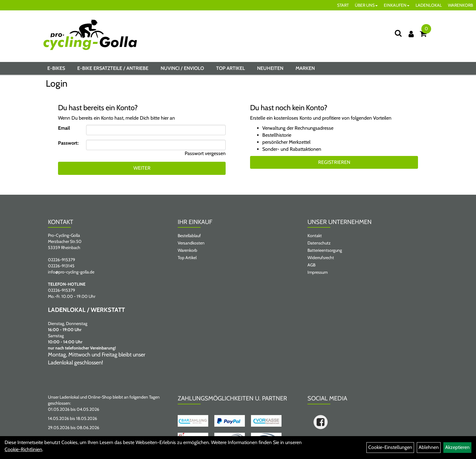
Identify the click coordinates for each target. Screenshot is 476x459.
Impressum (318, 272)
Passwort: (68, 143)
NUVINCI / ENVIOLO (182, 68)
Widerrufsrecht (321, 258)
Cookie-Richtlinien (23, 449)
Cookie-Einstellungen (390, 447)
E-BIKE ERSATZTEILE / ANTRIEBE (113, 68)
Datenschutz (319, 243)
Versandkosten (191, 243)
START (343, 5)
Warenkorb (187, 250)
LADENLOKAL (429, 5)
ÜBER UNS (366, 5)
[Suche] (398, 33)
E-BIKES (56, 68)
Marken (305, 68)
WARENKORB (460, 5)
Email (64, 128)
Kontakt (315, 236)
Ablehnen (429, 447)
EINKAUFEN (397, 5)
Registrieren (334, 162)
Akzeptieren (457, 447)
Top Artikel (231, 68)
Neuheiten (270, 68)
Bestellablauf (189, 236)
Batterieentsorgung (325, 250)
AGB (311, 265)
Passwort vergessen (205, 153)
